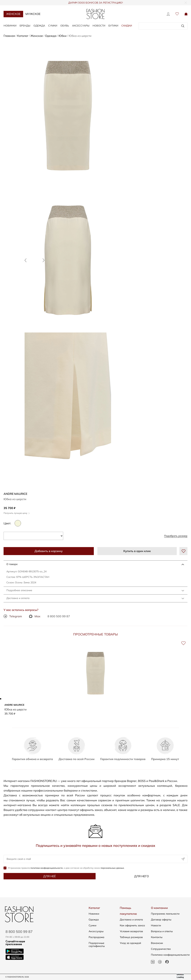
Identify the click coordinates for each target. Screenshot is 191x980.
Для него (142, 876)
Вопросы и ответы (162, 931)
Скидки (127, 26)
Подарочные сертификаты (97, 945)
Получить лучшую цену (17, 513)
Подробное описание (19, 590)
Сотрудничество (161, 949)
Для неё (49, 876)
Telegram (13, 616)
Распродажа (96, 937)
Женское (13, 14)
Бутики (113, 26)
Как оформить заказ (132, 925)
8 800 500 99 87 (59, 616)
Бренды (25, 26)
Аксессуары (81, 26)
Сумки (53, 26)
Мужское (33, 14)
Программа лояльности (165, 914)
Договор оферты (161, 920)
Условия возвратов (131, 931)
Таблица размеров (131, 937)
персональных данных (112, 868)
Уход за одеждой (130, 943)
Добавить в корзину (49, 551)
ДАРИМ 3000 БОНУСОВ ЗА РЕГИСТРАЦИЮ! (95, 3)
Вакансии (157, 943)
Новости (99, 26)
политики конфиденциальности (47, 868)
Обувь (65, 26)
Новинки (10, 26)
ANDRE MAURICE (15, 494)
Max (35, 616)
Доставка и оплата (18, 598)
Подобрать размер (176, 536)
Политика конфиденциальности (170, 955)
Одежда (39, 26)
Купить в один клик (137, 551)
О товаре (12, 564)
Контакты (157, 937)
